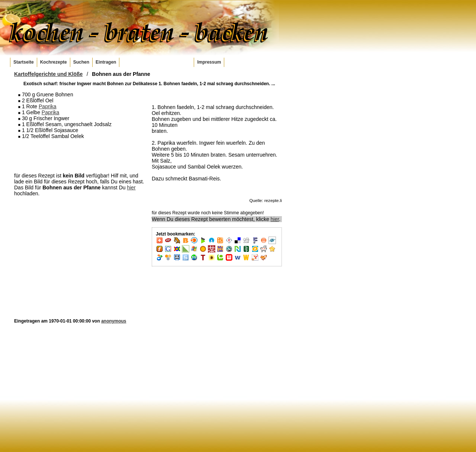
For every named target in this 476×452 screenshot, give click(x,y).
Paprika (47, 106)
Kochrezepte (54, 62)
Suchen (81, 62)
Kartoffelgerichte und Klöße (48, 74)
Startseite (24, 62)
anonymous (114, 321)
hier (131, 187)
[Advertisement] (79, 156)
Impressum (209, 62)
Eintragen (106, 62)
